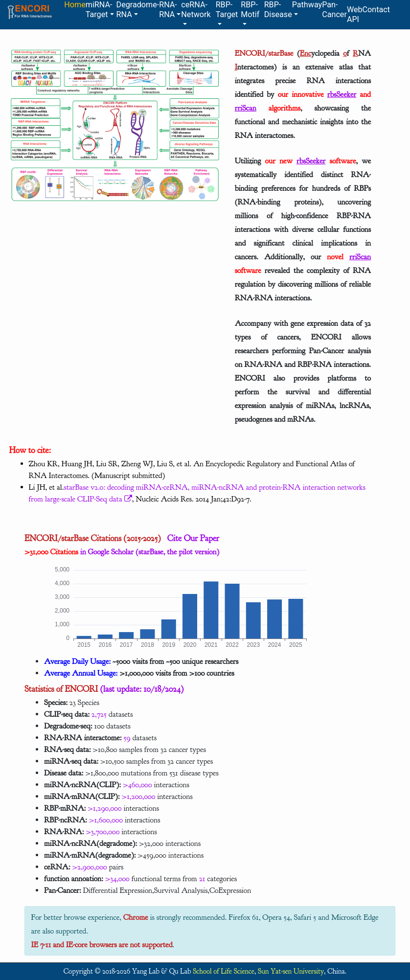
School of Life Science (224, 971)
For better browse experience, (77, 917)
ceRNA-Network (196, 10)
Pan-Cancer (334, 10)
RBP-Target (227, 10)
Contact (376, 10)
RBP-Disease (278, 10)
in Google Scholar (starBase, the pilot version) (122, 552)
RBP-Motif (250, 10)
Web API (355, 14)
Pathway (307, 5)
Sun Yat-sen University (291, 971)
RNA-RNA (168, 10)
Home (75, 5)
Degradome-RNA (138, 10)
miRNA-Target (99, 10)
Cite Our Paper (190, 538)
